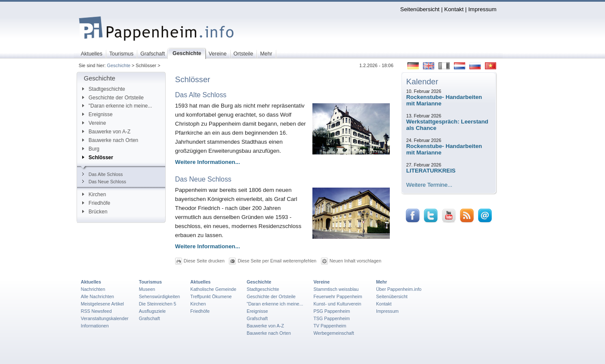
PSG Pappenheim (332, 311)
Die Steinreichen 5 (158, 304)
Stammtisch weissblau (336, 289)
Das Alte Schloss (103, 174)
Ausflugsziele (153, 311)
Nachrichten (93, 289)
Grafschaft (150, 318)
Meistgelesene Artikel (102, 304)
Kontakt (454, 9)
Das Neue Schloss (104, 182)
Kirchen (94, 194)
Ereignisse (97, 114)
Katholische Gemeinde (213, 289)
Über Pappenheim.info (399, 289)
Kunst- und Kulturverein (337, 304)
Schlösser (98, 157)
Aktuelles (91, 282)
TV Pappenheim (330, 326)
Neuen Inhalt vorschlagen (355, 261)
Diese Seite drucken (204, 261)
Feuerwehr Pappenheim (338, 296)
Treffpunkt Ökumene (211, 296)
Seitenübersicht (420, 9)
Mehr (381, 282)
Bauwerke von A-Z (106, 132)
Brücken (95, 212)
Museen (147, 289)
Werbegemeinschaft (333, 333)
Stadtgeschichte (104, 89)
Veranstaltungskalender (105, 318)
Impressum (482, 9)
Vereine (94, 123)
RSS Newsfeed (96, 311)
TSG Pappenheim (331, 318)
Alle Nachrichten (97, 296)
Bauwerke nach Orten (110, 140)
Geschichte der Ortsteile (113, 98)
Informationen (95, 326)
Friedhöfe (96, 203)
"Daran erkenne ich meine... (117, 106)
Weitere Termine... (429, 185)
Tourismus (150, 282)
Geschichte (119, 65)
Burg (91, 149)
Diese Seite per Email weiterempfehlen (277, 261)
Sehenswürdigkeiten (160, 296)
